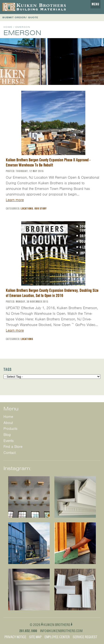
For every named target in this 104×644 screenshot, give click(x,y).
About (8, 423)
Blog (7, 435)
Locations (27, 208)
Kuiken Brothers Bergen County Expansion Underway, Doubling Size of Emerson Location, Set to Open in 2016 (52, 293)
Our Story (41, 208)
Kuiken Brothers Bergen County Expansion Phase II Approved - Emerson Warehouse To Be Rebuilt (48, 162)
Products (10, 429)
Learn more (15, 200)
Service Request (85, 637)
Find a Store (13, 447)
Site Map (35, 637)
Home (8, 27)
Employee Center (57, 637)
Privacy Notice (15, 637)
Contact (10, 453)
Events (9, 441)
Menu (95, 4)
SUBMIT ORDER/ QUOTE (20, 17)
